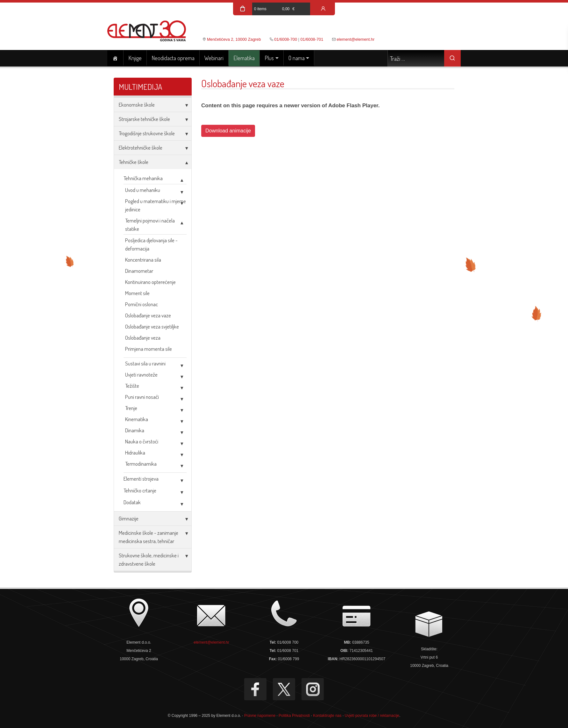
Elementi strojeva (141, 479)
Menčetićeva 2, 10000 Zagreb (234, 39)
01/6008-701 (312, 39)
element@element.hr (355, 39)
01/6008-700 (286, 39)
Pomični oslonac (142, 304)
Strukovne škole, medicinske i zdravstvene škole (149, 559)
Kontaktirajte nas (327, 716)
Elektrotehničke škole (141, 148)
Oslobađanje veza (143, 338)
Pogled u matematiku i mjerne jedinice (156, 205)
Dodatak (132, 502)
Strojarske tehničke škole (144, 119)
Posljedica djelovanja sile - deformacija (151, 244)
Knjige (135, 58)
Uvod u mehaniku (143, 190)
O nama (297, 58)
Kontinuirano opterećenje (150, 282)
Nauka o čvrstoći (142, 441)
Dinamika (135, 430)
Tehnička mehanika (143, 178)
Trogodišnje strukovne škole (147, 133)
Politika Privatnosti (294, 716)
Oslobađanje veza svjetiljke (152, 326)
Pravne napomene (260, 716)
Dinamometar (139, 271)
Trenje (131, 408)
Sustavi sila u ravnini (145, 363)
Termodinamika (141, 464)
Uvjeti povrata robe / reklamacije (372, 716)
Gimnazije (129, 518)
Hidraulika (135, 452)
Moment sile (137, 293)
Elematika (244, 58)
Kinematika (137, 419)
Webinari (214, 58)
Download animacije (228, 131)
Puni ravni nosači (142, 397)
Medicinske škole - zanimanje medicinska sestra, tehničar (149, 537)
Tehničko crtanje (140, 490)
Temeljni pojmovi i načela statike (150, 225)
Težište (132, 386)
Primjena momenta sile (149, 349)
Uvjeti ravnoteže (141, 375)
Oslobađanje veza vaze (148, 315)
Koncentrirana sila (143, 260)
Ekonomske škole (137, 105)
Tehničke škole (134, 162)
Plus (269, 58)
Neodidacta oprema (173, 58)
